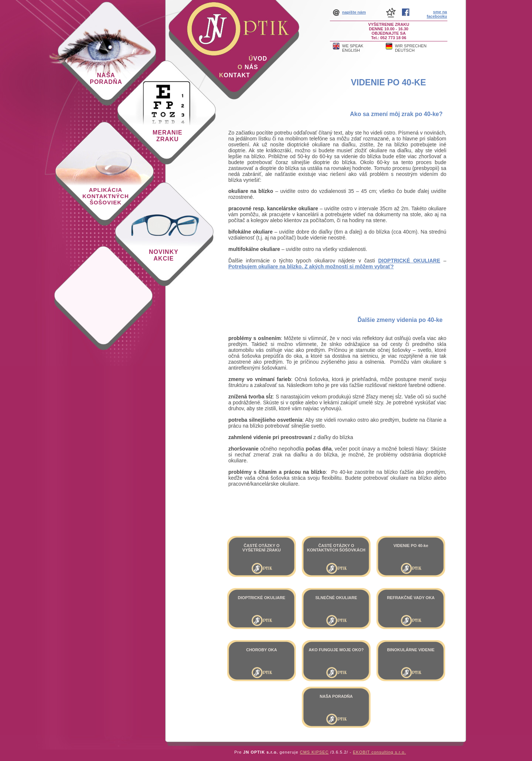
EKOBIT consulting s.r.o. (379, 752)
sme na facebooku (437, 14)
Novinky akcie (164, 255)
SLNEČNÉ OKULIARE (336, 598)
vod (258, 59)
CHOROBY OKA (262, 650)
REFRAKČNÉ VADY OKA (411, 598)
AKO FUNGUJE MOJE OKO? (336, 650)
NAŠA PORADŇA (336, 696)
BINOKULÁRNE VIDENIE (411, 650)
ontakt (235, 75)
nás (248, 67)
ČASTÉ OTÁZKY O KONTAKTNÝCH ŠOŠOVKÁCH (336, 548)
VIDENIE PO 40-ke (388, 82)
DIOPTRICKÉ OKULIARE (262, 598)
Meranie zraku (168, 136)
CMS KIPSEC (314, 752)
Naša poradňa (106, 79)
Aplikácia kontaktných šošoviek (106, 196)
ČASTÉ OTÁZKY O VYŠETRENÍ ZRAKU (262, 548)
